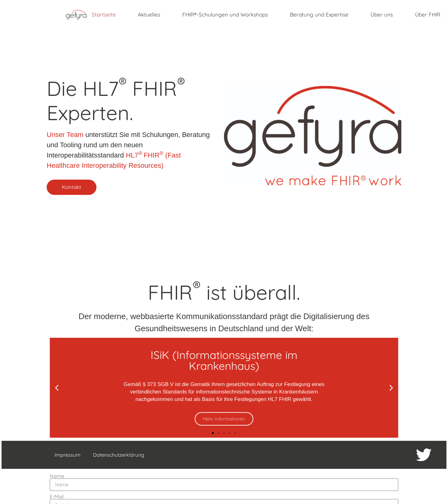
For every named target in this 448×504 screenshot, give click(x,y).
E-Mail (57, 495)
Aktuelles (149, 14)
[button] (57, 388)
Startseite (104, 14)
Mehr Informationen (224, 419)
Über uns (382, 14)
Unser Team (65, 134)
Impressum (66, 455)
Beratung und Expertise (319, 14)
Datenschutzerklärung (117, 455)
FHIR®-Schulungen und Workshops (225, 14)
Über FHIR (428, 14)
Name (57, 474)
